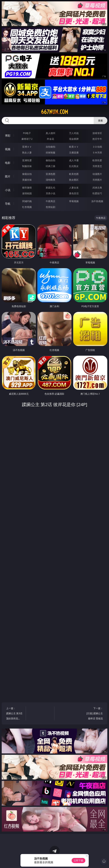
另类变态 (97, 166)
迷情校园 (27, 193)
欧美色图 (74, 174)
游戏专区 (97, 133)
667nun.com (54, 112)
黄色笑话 (74, 193)
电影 (8, 163)
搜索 (100, 120)
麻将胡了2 (27, 139)
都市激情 (27, 188)
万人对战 (74, 133)
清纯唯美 (50, 180)
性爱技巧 (97, 193)
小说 (8, 190)
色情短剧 (50, 207)
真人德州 (50, 133)
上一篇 (15, 714)
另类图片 (97, 180)
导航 (8, 204)
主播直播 (74, 152)
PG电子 (27, 133)
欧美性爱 (97, 160)
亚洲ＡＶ (27, 147)
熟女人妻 (27, 152)
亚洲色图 (50, 174)
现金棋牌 (74, 139)
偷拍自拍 (50, 160)
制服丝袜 (27, 166)
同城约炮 (27, 201)
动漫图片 (97, 174)
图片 (8, 176)
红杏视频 (27, 207)
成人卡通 (74, 160)
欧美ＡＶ (74, 147)
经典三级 (50, 166)
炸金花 (50, 139)
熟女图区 (74, 180)
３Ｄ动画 (97, 147)
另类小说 (50, 193)
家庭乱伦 (50, 188)
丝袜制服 (50, 152)
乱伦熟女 (74, 166)
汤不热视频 (97, 201)
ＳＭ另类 (97, 152)
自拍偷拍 (50, 147)
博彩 (8, 136)
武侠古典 (97, 188)
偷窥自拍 (27, 174)
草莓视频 (74, 201)
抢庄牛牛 (97, 139)
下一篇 (94, 714)
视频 (8, 149)
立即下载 (78, 860)
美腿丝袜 (27, 180)
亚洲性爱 (27, 160)
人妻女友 (74, 188)
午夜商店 (50, 201)
